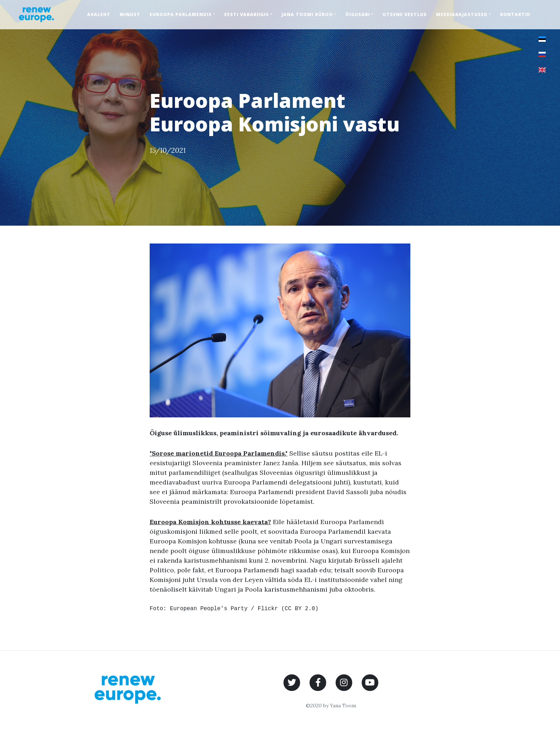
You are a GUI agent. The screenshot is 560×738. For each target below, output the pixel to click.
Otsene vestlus (405, 14)
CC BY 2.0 (300, 609)
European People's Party (209, 609)
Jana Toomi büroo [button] (307, 14)
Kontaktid (515, 14)
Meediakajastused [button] (462, 14)
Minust (130, 14)
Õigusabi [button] (358, 14)
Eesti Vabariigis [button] (247, 14)
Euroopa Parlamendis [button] (181, 14)
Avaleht (99, 14)
